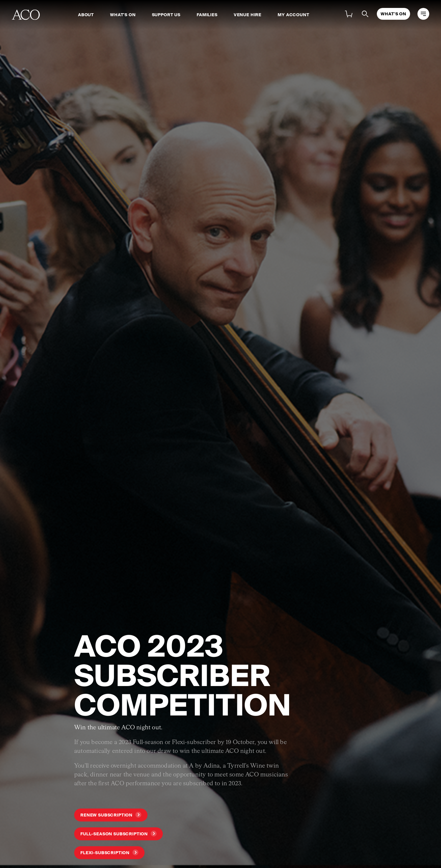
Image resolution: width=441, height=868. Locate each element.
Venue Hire (248, 15)
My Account (293, 15)
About (86, 15)
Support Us (166, 15)
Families (207, 15)
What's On (123, 15)
